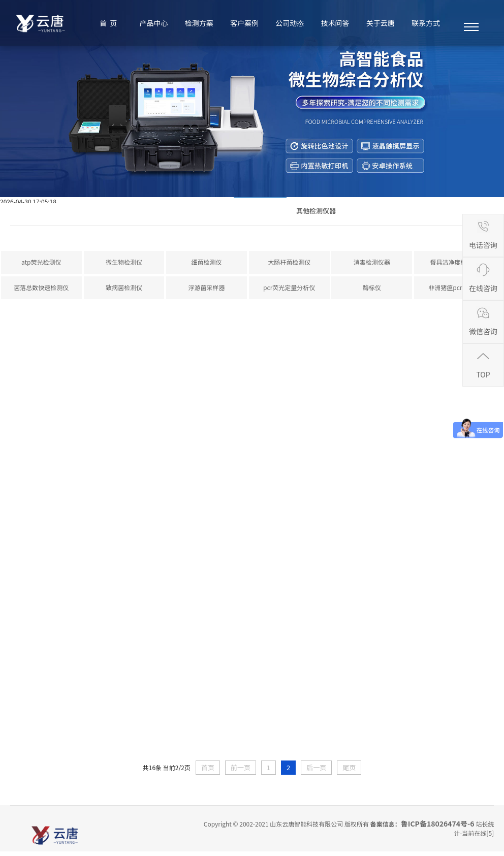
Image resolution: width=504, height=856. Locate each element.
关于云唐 (381, 23)
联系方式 (426, 23)
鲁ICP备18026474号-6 (438, 828)
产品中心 (154, 23)
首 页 (108, 23)
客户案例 (244, 23)
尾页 (349, 772)
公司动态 (290, 23)
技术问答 (335, 23)
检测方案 (199, 23)
